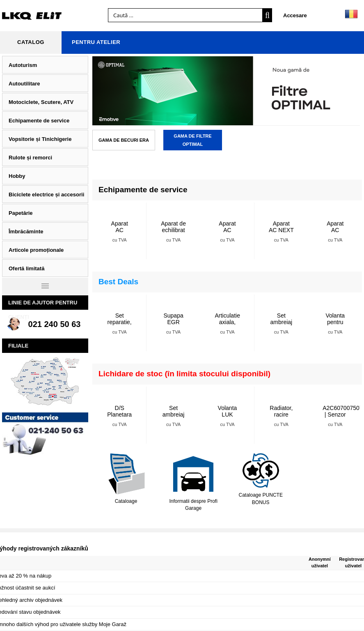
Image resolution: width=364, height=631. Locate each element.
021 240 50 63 (55, 324)
